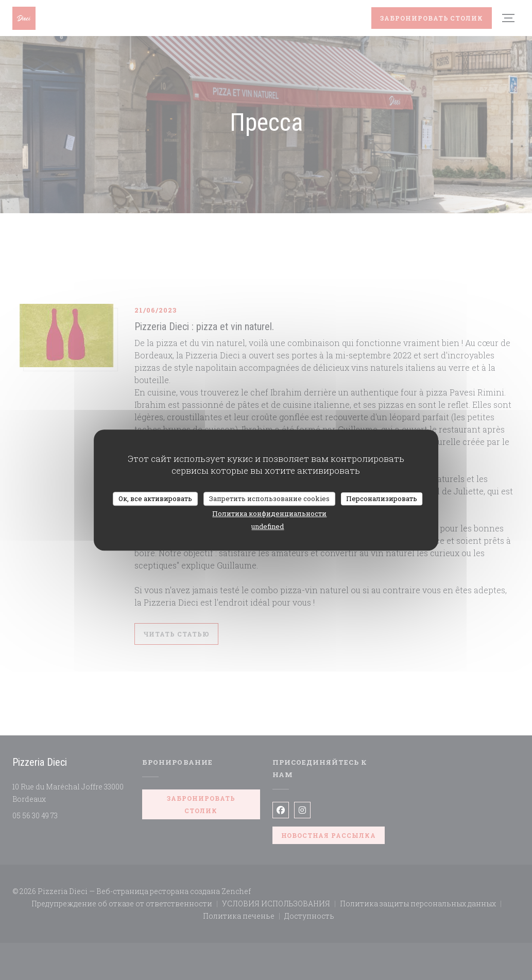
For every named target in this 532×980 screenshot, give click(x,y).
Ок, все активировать (155, 498)
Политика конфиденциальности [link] (269, 513)
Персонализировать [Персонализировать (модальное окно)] (382, 498)
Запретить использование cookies (269, 498)
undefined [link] (268, 526)
